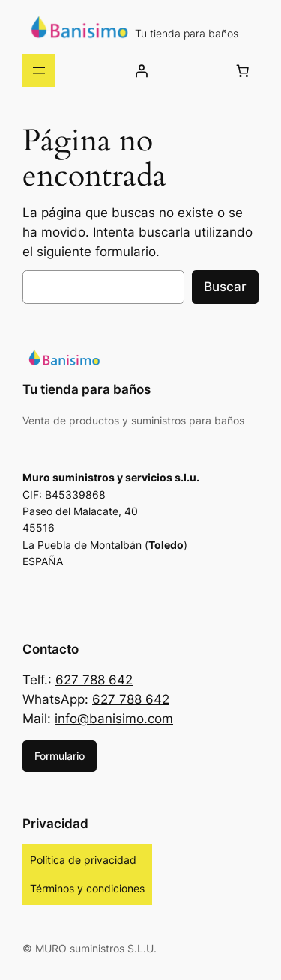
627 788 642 (94, 680)
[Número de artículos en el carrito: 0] (243, 70)
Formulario (60, 756)
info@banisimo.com (114, 719)
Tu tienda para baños (187, 33)
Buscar (225, 287)
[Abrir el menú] (39, 70)
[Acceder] (142, 70)
